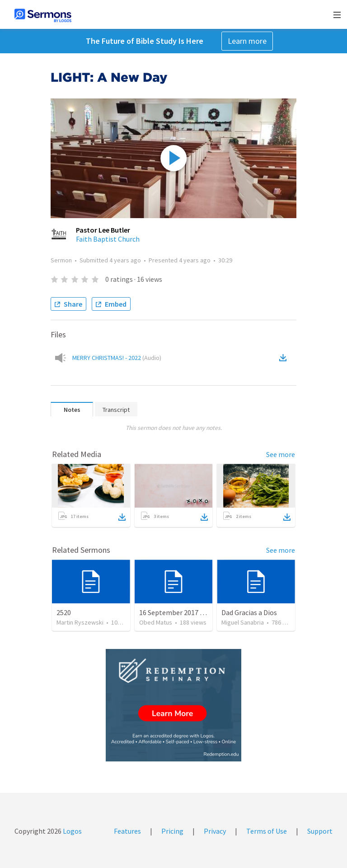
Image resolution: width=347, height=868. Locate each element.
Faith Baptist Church (108, 239)
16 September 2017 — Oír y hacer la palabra (206, 612)
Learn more (247, 41)
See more (281, 454)
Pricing (172, 831)
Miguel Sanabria (243, 622)
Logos (72, 831)
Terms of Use (267, 831)
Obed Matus (156, 622)
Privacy (215, 831)
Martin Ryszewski (80, 622)
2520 (64, 612)
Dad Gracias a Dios (249, 612)
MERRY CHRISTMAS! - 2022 (117, 358)
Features (127, 831)
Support (320, 831)
